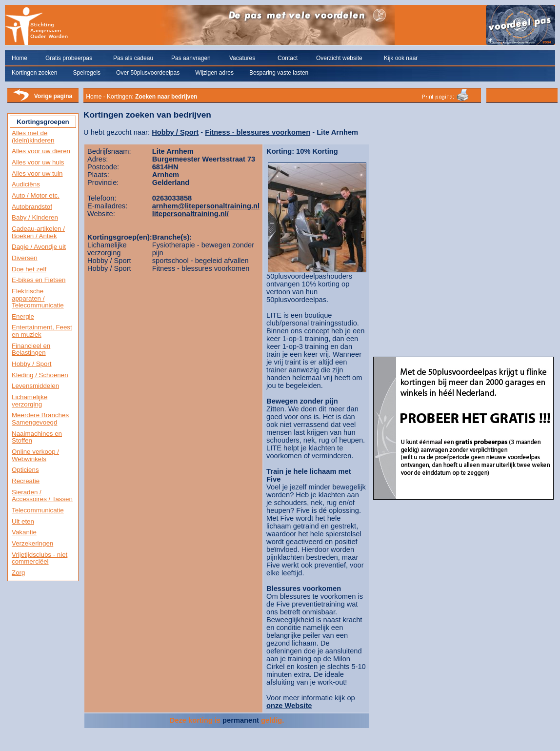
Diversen (25, 258)
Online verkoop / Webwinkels (35, 455)
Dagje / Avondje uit (39, 247)
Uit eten (23, 521)
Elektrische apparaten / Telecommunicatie (38, 298)
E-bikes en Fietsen (39, 280)
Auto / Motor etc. (36, 195)
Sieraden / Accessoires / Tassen (42, 496)
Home (20, 58)
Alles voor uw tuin (37, 173)
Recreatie (26, 481)
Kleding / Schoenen (40, 375)
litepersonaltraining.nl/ (190, 214)
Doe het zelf (29, 269)
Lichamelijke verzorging (30, 401)
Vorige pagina (53, 96)
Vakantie (24, 532)
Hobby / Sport (32, 364)
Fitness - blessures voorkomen (258, 132)
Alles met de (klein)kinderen (33, 137)
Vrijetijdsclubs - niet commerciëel (40, 558)
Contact (288, 58)
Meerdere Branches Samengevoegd (40, 419)
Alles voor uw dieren (41, 151)
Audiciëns (26, 184)
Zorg (18, 573)
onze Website (289, 706)
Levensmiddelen (35, 386)
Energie (23, 316)
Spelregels (87, 73)
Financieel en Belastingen (31, 349)
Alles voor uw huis (38, 162)
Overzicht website (339, 58)
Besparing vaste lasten (279, 73)
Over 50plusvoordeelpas (148, 73)
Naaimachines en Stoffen (37, 437)
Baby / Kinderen (35, 217)
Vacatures (242, 58)
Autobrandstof (32, 207)
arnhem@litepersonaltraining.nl (206, 206)
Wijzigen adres (214, 73)
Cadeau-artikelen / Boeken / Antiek (38, 232)
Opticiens (25, 470)
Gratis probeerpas (69, 58)
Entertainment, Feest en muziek (42, 331)
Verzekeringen (32, 543)
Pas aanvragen (191, 58)
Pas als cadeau (133, 58)
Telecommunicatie (38, 510)
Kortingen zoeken (34, 73)
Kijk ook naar (401, 58)
